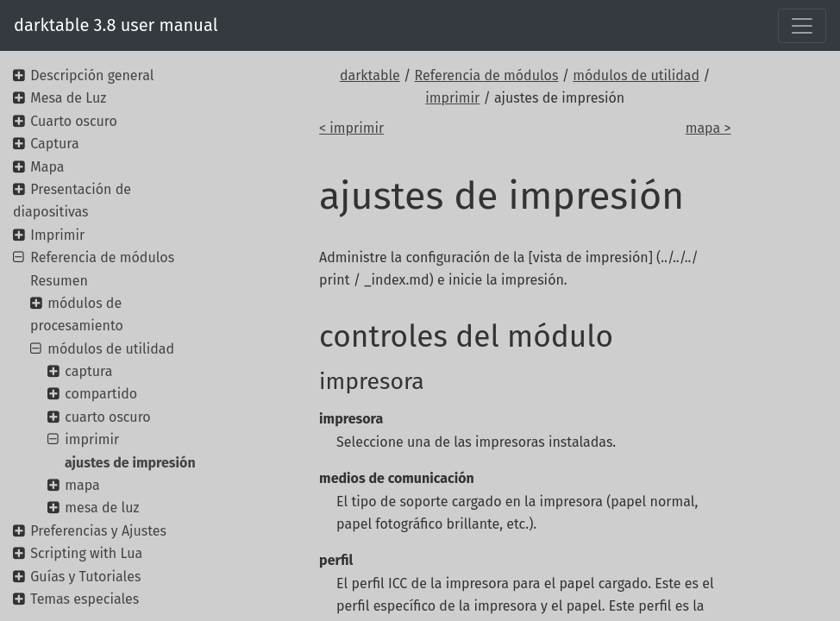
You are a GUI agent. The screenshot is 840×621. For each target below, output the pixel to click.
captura (88, 371)
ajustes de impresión (130, 463)
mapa (82, 485)
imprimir (452, 98)
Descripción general (92, 75)
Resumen (59, 281)
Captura (54, 144)
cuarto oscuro (107, 417)
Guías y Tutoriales (85, 577)
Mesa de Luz (68, 98)
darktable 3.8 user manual (116, 25)
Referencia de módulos (487, 75)
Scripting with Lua (86, 553)
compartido (101, 394)
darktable (370, 75)
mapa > (708, 128)
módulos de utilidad (636, 75)
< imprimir (351, 128)
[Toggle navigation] (802, 26)
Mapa (47, 167)
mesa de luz (102, 508)
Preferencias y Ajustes (98, 531)
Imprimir (57, 235)
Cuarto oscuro (74, 121)
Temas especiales (85, 599)
